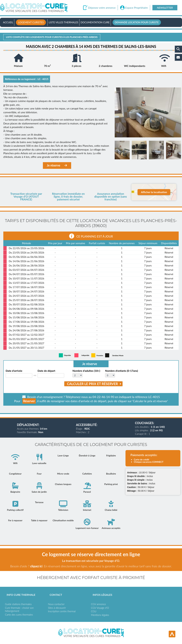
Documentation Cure (95, 22)
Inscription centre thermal (62, 611)
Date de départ (46, 371)
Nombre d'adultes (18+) (86, 371)
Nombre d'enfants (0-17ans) (121, 371)
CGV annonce (98, 604)
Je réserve (57, 165)
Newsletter (165, 8)
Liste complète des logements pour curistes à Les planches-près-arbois (52, 37)
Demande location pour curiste (137, 22)
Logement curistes (31, 22)
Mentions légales (100, 615)
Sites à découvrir (57, 608)
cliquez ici (36, 566)
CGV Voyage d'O (100, 608)
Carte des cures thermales (19, 615)
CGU (94, 611)
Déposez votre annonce (102, 8)
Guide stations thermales (18, 604)
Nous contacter (56, 604)
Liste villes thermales (63, 22)
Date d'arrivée (14, 371)
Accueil (8, 22)
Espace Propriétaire (136, 8)
